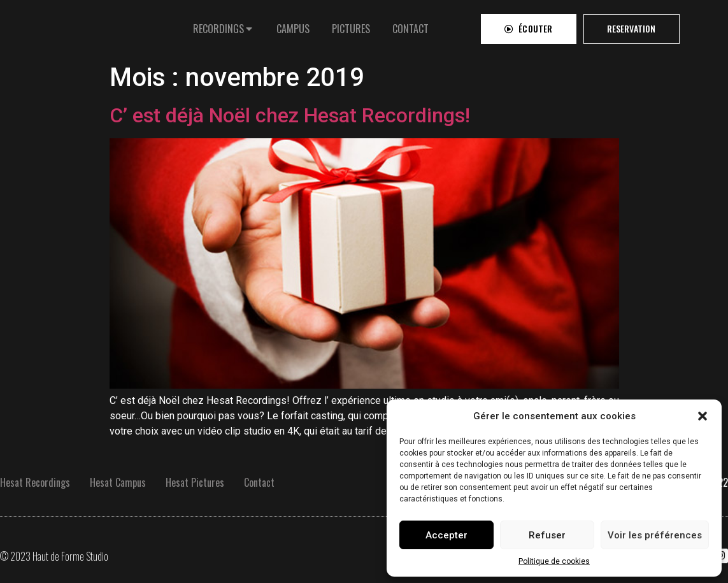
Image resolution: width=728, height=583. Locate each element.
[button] (703, 416)
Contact (259, 482)
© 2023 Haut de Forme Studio (54, 556)
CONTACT (410, 25)
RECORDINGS (218, 25)
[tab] (224, 25)
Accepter (446, 535)
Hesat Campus (118, 482)
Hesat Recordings (35, 482)
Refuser (547, 535)
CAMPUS (293, 25)
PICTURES (351, 25)
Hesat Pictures (195, 482)
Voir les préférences (655, 535)
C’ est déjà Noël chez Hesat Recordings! (290, 115)
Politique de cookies (554, 561)
